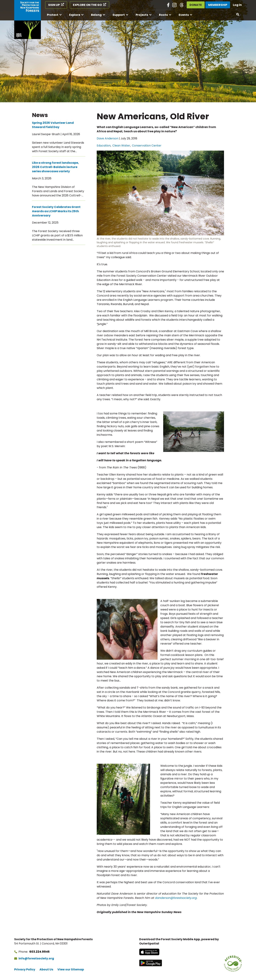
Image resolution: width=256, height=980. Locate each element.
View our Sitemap (71, 969)
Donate (196, 5)
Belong (96, 15)
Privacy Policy (25, 969)
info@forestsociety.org (36, 958)
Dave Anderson (107, 138)
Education (104, 146)
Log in (237, 5)
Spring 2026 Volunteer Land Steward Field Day (53, 125)
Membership (218, 5)
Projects (142, 15)
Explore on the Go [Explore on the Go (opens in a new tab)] (87, 5)
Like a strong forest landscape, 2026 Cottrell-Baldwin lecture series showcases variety (55, 167)
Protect (53, 15)
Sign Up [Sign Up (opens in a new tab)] (54, 5)
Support (119, 15)
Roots (163, 15)
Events (184, 15)
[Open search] (238, 15)
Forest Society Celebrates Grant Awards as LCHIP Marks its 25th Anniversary (56, 211)
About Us (46, 969)
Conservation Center (147, 146)
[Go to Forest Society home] (28, 20)
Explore (75, 15)
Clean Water (121, 146)
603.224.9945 (39, 952)
